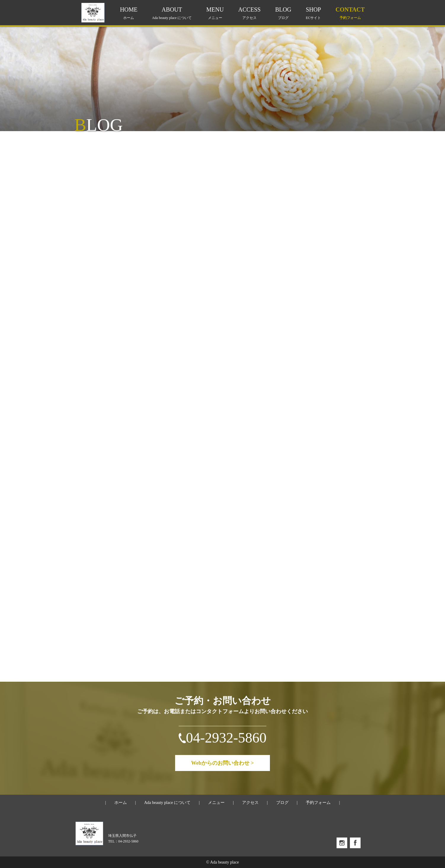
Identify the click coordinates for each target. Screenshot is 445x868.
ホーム (121, 803)
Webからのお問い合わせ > (222, 763)
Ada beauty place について (167, 803)
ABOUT (172, 13)
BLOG (283, 13)
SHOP (313, 13)
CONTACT (350, 13)
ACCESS (249, 13)
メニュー (216, 803)
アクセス (250, 803)
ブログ (282, 803)
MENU (215, 13)
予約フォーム (318, 803)
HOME (129, 13)
